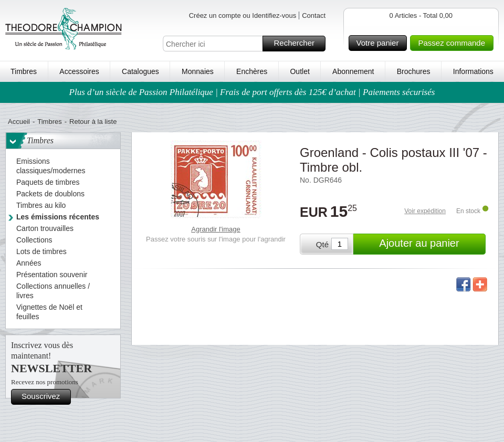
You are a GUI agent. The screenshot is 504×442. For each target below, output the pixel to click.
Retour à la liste (93, 122)
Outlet (300, 71)
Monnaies (198, 71)
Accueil (19, 122)
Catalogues (140, 71)
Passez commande (454, 43)
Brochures (414, 71)
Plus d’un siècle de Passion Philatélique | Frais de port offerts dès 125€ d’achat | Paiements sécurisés (252, 92)
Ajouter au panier (431, 244)
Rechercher (298, 44)
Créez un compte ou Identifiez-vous (243, 15)
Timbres (24, 71)
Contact (314, 15)
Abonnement (353, 71)
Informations (473, 71)
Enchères (252, 71)
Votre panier (380, 43)
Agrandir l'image (216, 229)
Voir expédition (425, 211)
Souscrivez (45, 397)
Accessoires (79, 71)
